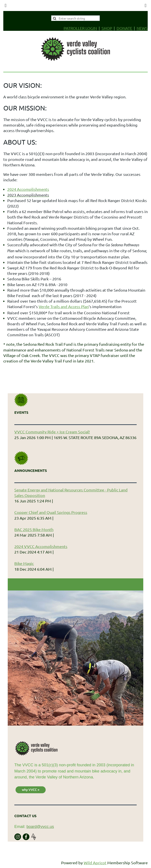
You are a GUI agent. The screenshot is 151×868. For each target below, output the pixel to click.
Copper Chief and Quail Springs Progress (51, 512)
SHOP (107, 28)
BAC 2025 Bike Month (34, 529)
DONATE (124, 28)
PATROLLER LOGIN (80, 28)
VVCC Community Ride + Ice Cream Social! (52, 432)
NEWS (142, 28)
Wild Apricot (95, 863)
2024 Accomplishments (28, 189)
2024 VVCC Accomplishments (41, 546)
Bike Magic (24, 563)
